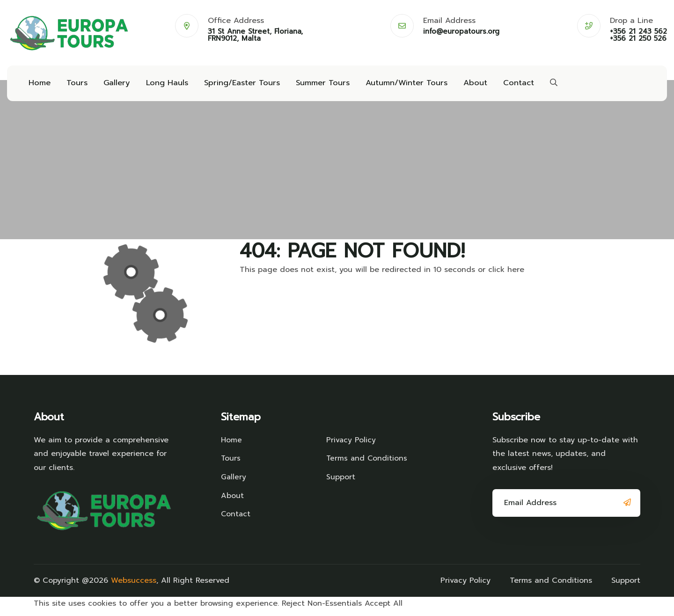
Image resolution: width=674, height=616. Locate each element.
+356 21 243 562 (638, 32)
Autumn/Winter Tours (398, 85)
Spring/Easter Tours (237, 85)
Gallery (114, 85)
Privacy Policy (351, 445)
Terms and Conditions (367, 463)
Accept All (384, 609)
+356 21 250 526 (638, 39)
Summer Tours (316, 85)
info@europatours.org (461, 32)
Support (341, 482)
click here (506, 274)
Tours (76, 85)
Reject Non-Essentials (322, 609)
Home (39, 85)
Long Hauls (164, 85)
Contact (508, 85)
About (465, 85)
